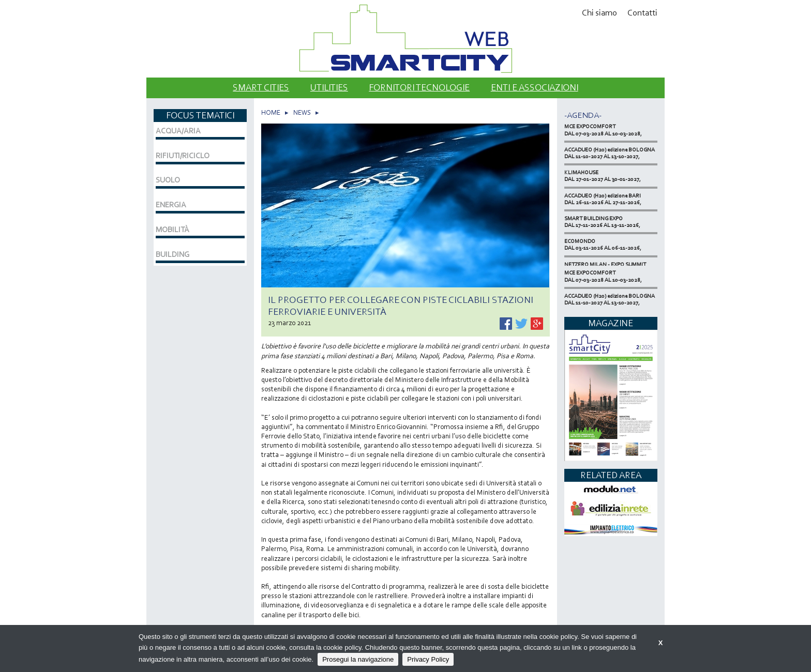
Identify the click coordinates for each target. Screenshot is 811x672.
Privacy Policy (428, 659)
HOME (271, 112)
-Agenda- (583, 115)
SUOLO (168, 180)
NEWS (302, 112)
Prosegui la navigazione (358, 659)
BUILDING (172, 254)
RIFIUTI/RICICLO (183, 156)
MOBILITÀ (172, 230)
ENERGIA (171, 205)
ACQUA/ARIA (178, 131)
